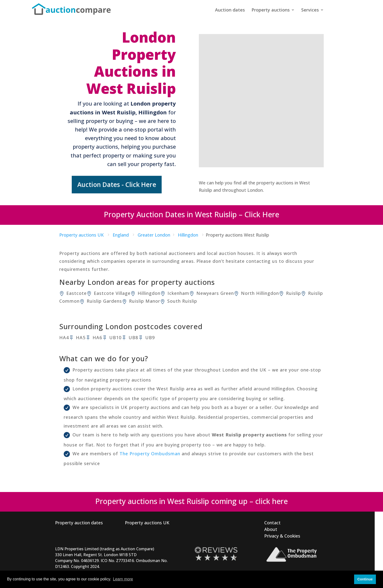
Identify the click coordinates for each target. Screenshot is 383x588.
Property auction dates (79, 522)
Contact (272, 522)
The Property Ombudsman (150, 453)
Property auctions (271, 10)
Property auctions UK (147, 522)
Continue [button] (365, 579)
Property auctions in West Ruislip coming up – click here (191, 501)
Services (310, 10)
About (271, 529)
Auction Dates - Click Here (118, 184)
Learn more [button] (123, 579)
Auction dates (230, 10)
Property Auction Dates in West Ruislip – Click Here (191, 214)
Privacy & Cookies (282, 535)
